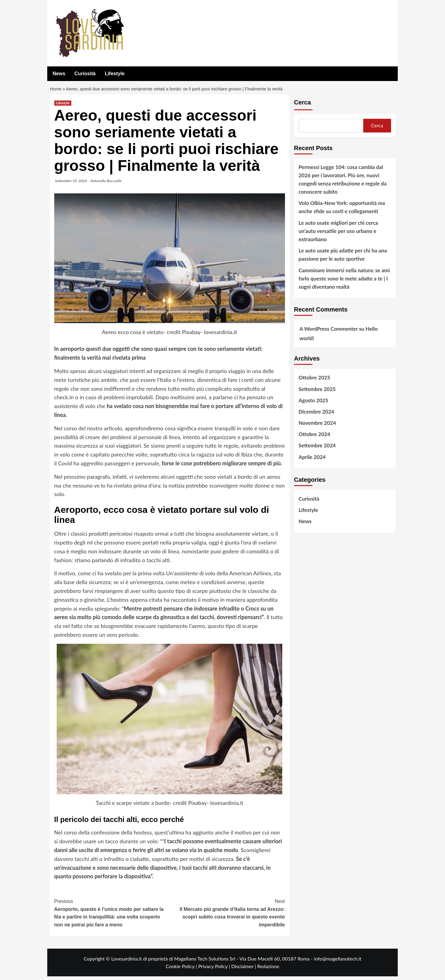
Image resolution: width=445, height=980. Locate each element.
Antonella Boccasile (106, 184)
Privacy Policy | (215, 970)
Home (56, 91)
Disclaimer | (244, 970)
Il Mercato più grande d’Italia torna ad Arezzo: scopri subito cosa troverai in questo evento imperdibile (227, 916)
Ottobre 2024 (315, 438)
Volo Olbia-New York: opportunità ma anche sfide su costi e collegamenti (342, 211)
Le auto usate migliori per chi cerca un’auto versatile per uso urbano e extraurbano (338, 235)
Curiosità (85, 74)
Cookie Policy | (182, 970)
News (59, 74)
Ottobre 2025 (315, 381)
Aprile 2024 (312, 461)
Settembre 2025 (317, 393)
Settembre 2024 (317, 449)
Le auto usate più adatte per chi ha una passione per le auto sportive (343, 258)
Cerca (303, 106)
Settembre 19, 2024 (71, 184)
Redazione (268, 970)
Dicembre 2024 (317, 415)
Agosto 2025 (313, 404)
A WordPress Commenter (329, 332)
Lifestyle (115, 74)
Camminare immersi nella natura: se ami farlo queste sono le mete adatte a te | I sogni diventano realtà (344, 282)
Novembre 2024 (317, 427)
